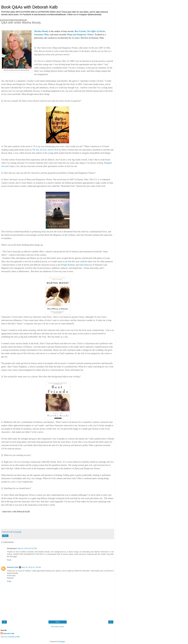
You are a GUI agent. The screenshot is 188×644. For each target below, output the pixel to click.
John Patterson (86, 265)
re (104, 31)
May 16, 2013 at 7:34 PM (31, 567)
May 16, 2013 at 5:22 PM (27, 548)
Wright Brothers (68, 265)
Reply (9, 560)
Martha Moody (41, 31)
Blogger (62, 641)
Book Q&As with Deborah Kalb (29, 7)
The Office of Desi (95, 31)
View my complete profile (10, 637)
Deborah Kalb (13, 567)
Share (5, 536)
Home (58, 622)
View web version (58, 627)
